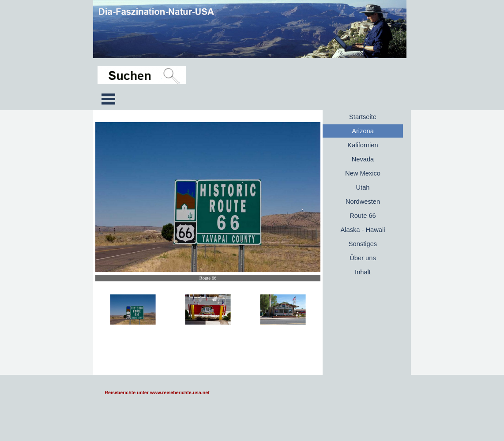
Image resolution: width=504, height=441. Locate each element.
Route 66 (363, 216)
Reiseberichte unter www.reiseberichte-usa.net (157, 392)
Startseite (363, 117)
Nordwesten (363, 202)
